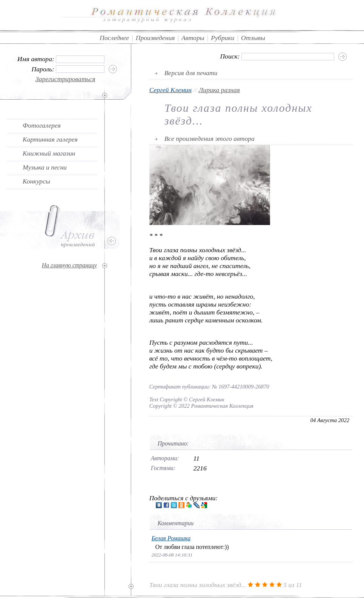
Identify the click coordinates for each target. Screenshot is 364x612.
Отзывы (253, 38)
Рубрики (223, 38)
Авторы (193, 38)
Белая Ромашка (171, 538)
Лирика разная (219, 90)
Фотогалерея (42, 125)
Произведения (155, 38)
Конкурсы (36, 181)
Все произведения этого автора (210, 139)
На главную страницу (69, 265)
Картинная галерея (50, 139)
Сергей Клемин (170, 90)
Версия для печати (191, 73)
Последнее (114, 38)
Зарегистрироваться (65, 79)
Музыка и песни (45, 167)
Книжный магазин (49, 153)
